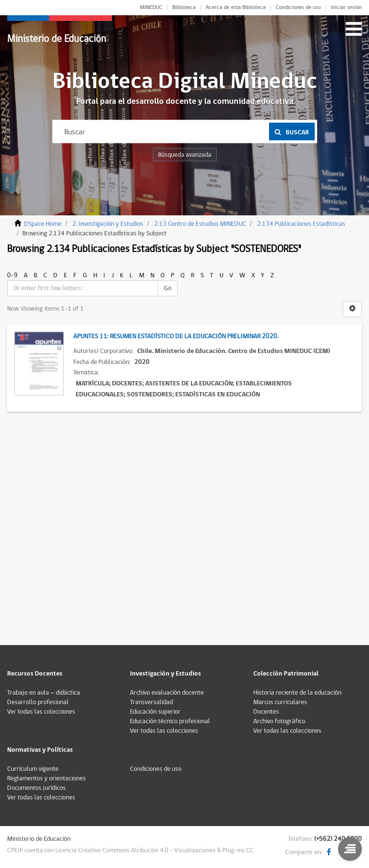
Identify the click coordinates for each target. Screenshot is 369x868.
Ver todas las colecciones (41, 712)
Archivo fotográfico (279, 721)
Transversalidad (151, 702)
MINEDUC (151, 8)
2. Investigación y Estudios (108, 224)
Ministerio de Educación (57, 39)
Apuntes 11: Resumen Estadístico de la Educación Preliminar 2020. (176, 336)
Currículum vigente (33, 769)
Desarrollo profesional (38, 702)
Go (168, 288)
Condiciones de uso (298, 8)
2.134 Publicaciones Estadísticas (301, 224)
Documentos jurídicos (36, 788)
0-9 (12, 275)
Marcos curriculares (280, 702)
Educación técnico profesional (170, 721)
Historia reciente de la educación (297, 693)
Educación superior (155, 712)
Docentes (266, 712)
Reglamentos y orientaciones (46, 778)
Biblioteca (184, 8)
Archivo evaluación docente (167, 693)
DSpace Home (43, 224)
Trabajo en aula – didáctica (44, 693)
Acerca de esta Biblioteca (236, 8)
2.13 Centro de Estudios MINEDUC (200, 224)
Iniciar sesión (346, 8)
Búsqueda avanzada (185, 155)
